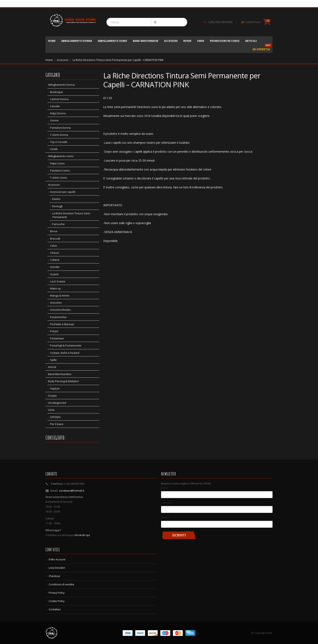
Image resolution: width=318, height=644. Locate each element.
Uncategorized (57, 403)
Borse (187, 41)
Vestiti (54, 149)
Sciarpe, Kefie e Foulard (65, 353)
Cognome (167, 503)
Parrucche (58, 224)
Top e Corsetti (59, 142)
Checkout (54, 576)
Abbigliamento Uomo (112, 41)
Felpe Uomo (57, 163)
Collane (55, 260)
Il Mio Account (57, 559)
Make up (55, 288)
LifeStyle (55, 417)
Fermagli (57, 206)
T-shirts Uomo (59, 178)
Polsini (54, 331)
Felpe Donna (58, 113)
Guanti (54, 274)
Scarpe (52, 396)
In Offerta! (262, 48)
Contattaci (55, 609)
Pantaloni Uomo (60, 170)
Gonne (54, 120)
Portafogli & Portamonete (66, 345)
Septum (55, 388)
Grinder (55, 267)
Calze (54, 246)
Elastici (56, 199)
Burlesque (56, 92)
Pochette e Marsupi (62, 324)
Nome (165, 488)
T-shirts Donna (59, 135)
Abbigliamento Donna (77, 41)
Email (165, 517)
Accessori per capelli (63, 192)
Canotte (55, 106)
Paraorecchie (58, 317)
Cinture (55, 253)
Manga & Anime (60, 296)
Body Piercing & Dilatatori (63, 381)
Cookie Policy (57, 601)
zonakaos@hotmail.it (72, 491)
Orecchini (56, 303)
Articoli (251, 41)
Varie (201, 41)
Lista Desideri (57, 568)
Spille (53, 360)
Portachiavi (57, 338)
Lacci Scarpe (58, 281)
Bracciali (55, 238)
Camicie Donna (59, 99)
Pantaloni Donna (60, 128)
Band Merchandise (146, 41)
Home (52, 41)
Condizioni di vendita (61, 584)
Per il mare (57, 424)
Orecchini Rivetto (60, 310)
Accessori (171, 41)
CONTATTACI (253, 22)
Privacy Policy (57, 593)
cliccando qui (82, 535)
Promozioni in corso (225, 41)
